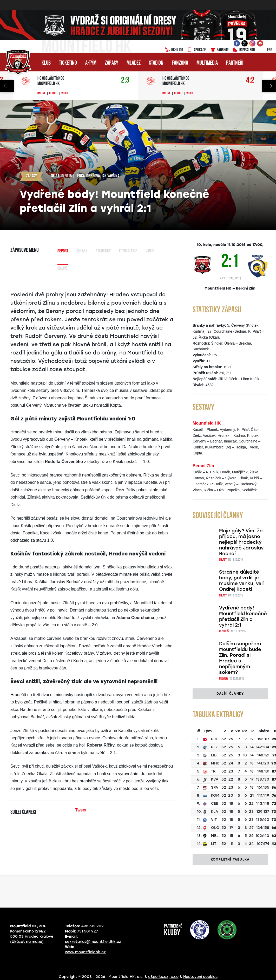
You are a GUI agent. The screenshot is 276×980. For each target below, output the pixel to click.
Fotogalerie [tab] (128, 251)
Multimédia (207, 63)
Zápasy (111, 63)
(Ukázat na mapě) (27, 942)
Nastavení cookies (200, 977)
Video (65, 93)
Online (41, 93)
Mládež (134, 63)
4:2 (250, 80)
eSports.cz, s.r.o (163, 977)
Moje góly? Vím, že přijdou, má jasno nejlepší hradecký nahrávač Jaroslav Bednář (241, 542)
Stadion (156, 63)
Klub (46, 63)
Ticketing (68, 63)
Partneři (235, 63)
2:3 (125, 80)
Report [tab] (63, 251)
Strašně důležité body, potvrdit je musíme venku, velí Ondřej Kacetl (241, 581)
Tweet (81, 810)
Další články (230, 694)
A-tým (91, 63)
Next (269, 86)
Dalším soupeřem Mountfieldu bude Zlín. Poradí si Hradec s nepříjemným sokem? (240, 658)
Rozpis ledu (244, 50)
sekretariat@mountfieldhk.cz (93, 942)
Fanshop (219, 50)
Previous (7, 86)
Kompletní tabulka (230, 860)
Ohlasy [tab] (82, 251)
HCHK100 (174, 50)
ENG (265, 50)
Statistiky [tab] (103, 251)
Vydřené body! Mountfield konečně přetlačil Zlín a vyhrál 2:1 (243, 616)
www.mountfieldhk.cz (85, 952)
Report (53, 93)
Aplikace (196, 50)
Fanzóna (180, 63)
